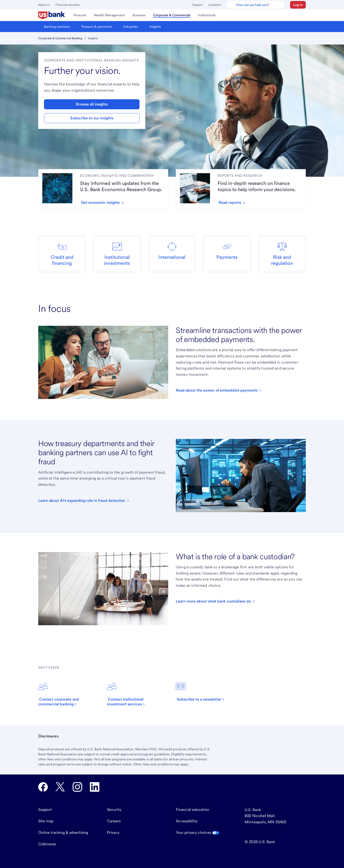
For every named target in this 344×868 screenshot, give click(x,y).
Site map (46, 821)
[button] (298, 5)
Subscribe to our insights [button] (92, 118)
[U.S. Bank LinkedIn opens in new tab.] (95, 787)
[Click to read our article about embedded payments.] (219, 390)
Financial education (68, 5)
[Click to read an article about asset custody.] (216, 601)
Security (114, 810)
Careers (114, 821)
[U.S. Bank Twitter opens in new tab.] (60, 787)
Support (197, 5)
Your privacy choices (198, 832)
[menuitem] (52, 15)
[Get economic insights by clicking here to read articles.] (104, 203)
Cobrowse (47, 844)
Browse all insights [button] (92, 104)
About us (44, 5)
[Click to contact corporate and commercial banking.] (69, 694)
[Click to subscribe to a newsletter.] (203, 692)
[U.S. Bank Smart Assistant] (255, 5)
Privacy (113, 832)
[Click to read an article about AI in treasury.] (84, 501)
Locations (215, 5)
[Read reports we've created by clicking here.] (234, 203)
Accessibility (187, 821)
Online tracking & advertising (63, 832)
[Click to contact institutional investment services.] (138, 694)
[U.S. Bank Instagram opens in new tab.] (77, 787)
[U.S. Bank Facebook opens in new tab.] (43, 787)
